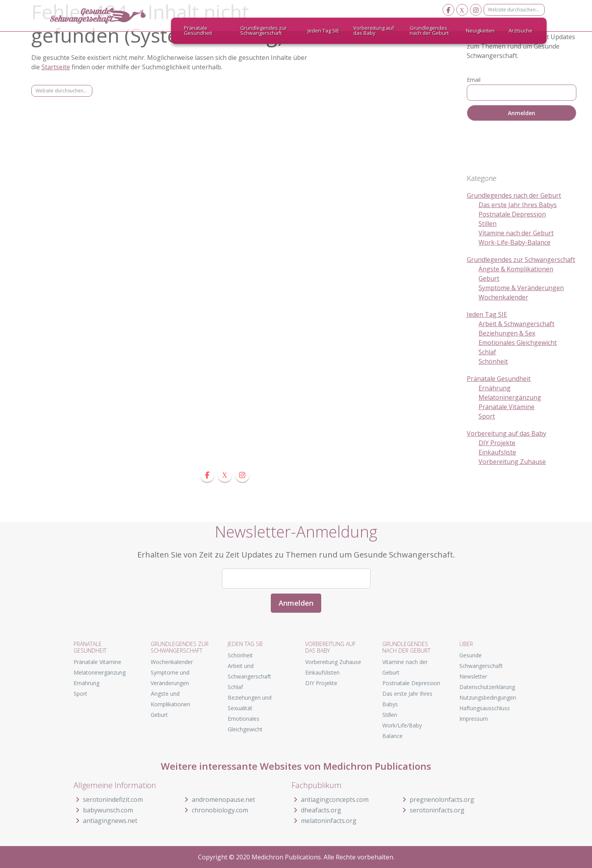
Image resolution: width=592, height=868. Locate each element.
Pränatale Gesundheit (499, 379)
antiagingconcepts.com (330, 799)
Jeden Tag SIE (487, 314)
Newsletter (473, 676)
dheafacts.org (316, 810)
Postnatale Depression (512, 214)
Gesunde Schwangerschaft (104, 16)
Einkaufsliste (497, 452)
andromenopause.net (219, 799)
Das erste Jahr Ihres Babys (518, 205)
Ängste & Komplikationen (516, 269)
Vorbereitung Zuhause (512, 462)
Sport (487, 416)
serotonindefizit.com (108, 799)
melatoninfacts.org (324, 821)
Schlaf (487, 352)
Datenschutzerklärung (487, 687)
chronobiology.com (215, 810)
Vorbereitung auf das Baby (507, 433)
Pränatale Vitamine (507, 407)
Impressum (474, 719)
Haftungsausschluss (485, 708)
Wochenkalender (503, 297)
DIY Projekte (497, 443)
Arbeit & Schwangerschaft (516, 324)
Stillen (488, 224)
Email (474, 80)
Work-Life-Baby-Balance (515, 242)
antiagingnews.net (105, 821)
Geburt (489, 278)
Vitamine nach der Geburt (516, 233)
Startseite (56, 67)
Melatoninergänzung (510, 397)
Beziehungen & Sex (507, 333)
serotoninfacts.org (432, 810)
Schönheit (493, 361)
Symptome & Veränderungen (521, 288)
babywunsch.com (103, 810)
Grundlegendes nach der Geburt (514, 195)
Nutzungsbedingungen (488, 697)
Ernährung (495, 388)
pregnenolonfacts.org (437, 799)
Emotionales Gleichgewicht (518, 343)
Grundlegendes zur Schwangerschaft (521, 260)
